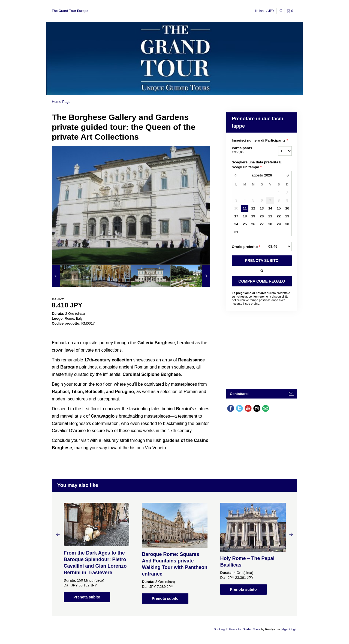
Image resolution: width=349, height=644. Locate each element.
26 (253, 224)
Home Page (61, 102)
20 (262, 216)
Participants (248, 150)
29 (279, 224)
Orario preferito (246, 247)
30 (287, 224)
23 (287, 216)
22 (279, 216)
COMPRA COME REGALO (262, 281)
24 (236, 224)
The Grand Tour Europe (70, 11)
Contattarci (239, 394)
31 (236, 232)
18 (245, 216)
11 (245, 208)
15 (279, 208)
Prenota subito (87, 597)
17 (236, 216)
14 (270, 208)
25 (245, 224)
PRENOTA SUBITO (262, 260)
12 (253, 208)
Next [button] (291, 534)
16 (287, 208)
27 (262, 224)
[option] (72, 276)
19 (253, 216)
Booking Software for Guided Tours (237, 629)
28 (270, 224)
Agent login (290, 629)
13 (262, 208)
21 (270, 216)
